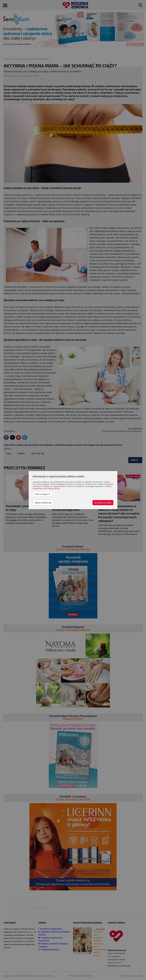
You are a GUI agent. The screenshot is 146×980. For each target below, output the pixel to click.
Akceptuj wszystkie (103, 503)
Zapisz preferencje (43, 503)
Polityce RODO (54, 489)
